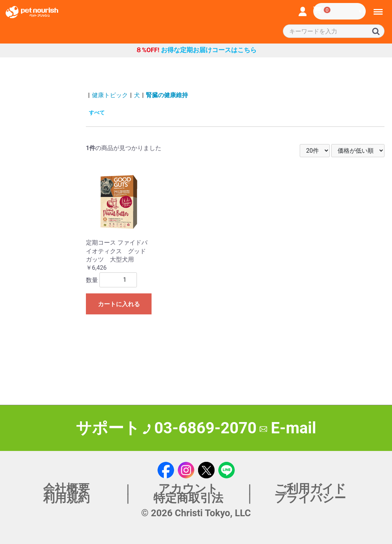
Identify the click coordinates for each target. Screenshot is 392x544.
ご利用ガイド (310, 489)
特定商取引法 (188, 498)
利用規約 (66, 498)
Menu (378, 8)
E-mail (288, 428)
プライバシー (310, 498)
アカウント (188, 489)
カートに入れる (119, 304)
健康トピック (110, 95)
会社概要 (66, 489)
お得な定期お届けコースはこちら (196, 50)
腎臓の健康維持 (167, 95)
